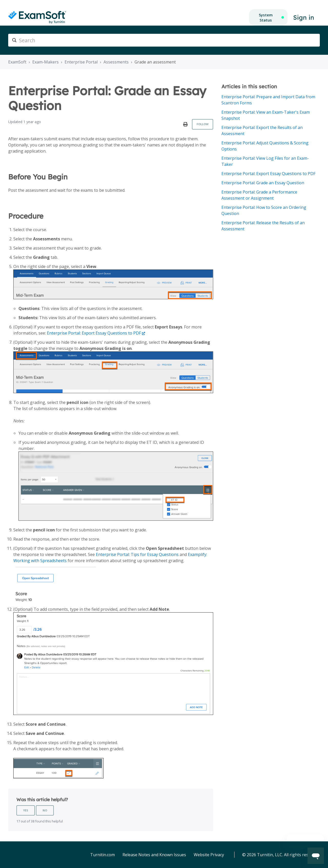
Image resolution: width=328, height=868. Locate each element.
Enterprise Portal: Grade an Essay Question (263, 183)
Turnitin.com (102, 855)
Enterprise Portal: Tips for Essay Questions (137, 554)
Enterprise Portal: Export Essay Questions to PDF (94, 333)
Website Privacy (209, 855)
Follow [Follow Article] (203, 124)
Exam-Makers (45, 62)
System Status (266, 17)
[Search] (164, 40)
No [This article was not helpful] (45, 810)
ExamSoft (17, 62)
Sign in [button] (304, 17)
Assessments (116, 62)
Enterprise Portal (81, 62)
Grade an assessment (155, 62)
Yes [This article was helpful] (26, 810)
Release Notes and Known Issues (154, 855)
